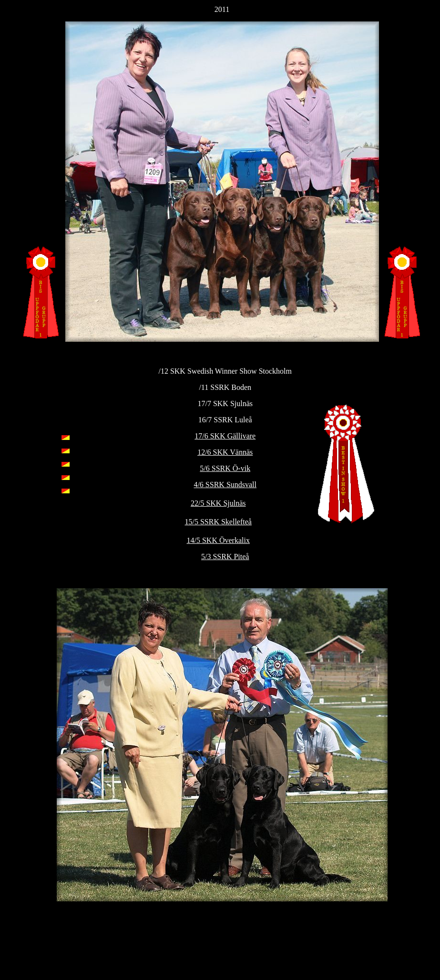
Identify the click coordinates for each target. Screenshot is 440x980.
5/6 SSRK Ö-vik (225, 468)
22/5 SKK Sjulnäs (218, 503)
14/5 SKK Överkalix (218, 540)
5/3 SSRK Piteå (225, 556)
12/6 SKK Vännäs (225, 452)
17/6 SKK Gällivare (225, 436)
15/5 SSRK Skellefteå (218, 522)
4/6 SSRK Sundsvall (225, 485)
